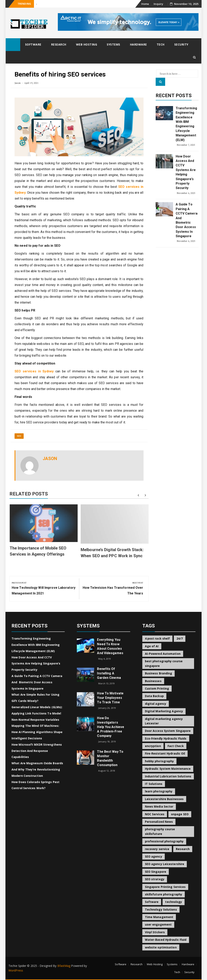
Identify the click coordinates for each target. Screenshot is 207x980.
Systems (114, 44)
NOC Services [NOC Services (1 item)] (155, 814)
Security (181, 44)
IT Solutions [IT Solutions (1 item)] (154, 784)
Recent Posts (174, 96)
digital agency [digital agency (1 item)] (156, 704)
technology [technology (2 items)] (174, 902)
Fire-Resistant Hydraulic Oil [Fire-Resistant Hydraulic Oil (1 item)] (165, 753)
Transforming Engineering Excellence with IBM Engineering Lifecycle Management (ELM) (186, 124)
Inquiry (158, 4)
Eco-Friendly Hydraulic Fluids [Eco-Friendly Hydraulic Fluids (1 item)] (166, 738)
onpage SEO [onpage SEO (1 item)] (180, 814)
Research (59, 44)
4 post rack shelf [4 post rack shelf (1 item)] (157, 638)
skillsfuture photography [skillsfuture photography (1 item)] (164, 894)
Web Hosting (87, 44)
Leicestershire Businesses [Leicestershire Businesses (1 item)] (164, 799)
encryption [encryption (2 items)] (153, 746)
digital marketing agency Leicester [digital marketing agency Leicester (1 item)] (164, 721)
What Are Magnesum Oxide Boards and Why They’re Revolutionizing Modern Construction (37, 769)
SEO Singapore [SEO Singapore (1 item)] (156, 872)
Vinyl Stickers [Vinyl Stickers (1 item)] (155, 932)
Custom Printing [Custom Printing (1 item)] (157, 688)
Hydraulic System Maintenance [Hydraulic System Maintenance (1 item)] (168, 769)
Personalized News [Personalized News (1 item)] (159, 822)
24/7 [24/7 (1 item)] (180, 638)
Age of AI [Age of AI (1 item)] (152, 646)
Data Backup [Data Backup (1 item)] (154, 696)
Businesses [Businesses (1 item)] (153, 681)
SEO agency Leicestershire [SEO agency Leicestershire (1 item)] (165, 864)
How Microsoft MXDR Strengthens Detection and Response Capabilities (37, 751)
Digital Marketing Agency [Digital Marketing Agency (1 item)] (164, 711)
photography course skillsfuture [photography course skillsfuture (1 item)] (160, 831)
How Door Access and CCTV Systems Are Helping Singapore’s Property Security (186, 172)
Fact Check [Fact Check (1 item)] (176, 746)
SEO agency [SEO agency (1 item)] (154, 856)
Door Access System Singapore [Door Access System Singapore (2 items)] (168, 731)
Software (33, 44)
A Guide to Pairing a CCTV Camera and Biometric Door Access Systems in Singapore (187, 220)
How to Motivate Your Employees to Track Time (110, 698)
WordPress (16, 970)
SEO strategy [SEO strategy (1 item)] (155, 879)
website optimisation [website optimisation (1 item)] (161, 947)
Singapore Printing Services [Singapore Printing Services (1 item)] (165, 887)
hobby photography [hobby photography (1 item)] (159, 761)
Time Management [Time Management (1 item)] (159, 917)
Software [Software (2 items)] (152, 902)
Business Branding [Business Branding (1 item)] (159, 673)
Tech (161, 44)
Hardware (138, 44)
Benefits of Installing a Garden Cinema (109, 673)
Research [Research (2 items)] (183, 849)
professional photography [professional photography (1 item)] (164, 841)
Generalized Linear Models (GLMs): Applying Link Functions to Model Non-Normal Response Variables (37, 713)
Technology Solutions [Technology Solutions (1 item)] (161, 909)
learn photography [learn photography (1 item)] (159, 791)
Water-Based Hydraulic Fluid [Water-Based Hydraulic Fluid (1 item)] (166, 940)
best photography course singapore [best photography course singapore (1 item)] (164, 663)
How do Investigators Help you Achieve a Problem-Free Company (111, 727)
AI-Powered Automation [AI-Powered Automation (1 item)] (163, 654)
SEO (19, 436)
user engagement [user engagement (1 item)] (158, 924)
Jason (18, 83)
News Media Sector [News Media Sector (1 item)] (159, 806)
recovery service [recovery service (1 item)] (157, 849)
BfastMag (64, 966)
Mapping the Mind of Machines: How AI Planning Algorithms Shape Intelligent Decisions (37, 732)
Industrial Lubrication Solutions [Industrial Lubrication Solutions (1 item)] (168, 776)
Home (145, 4)
